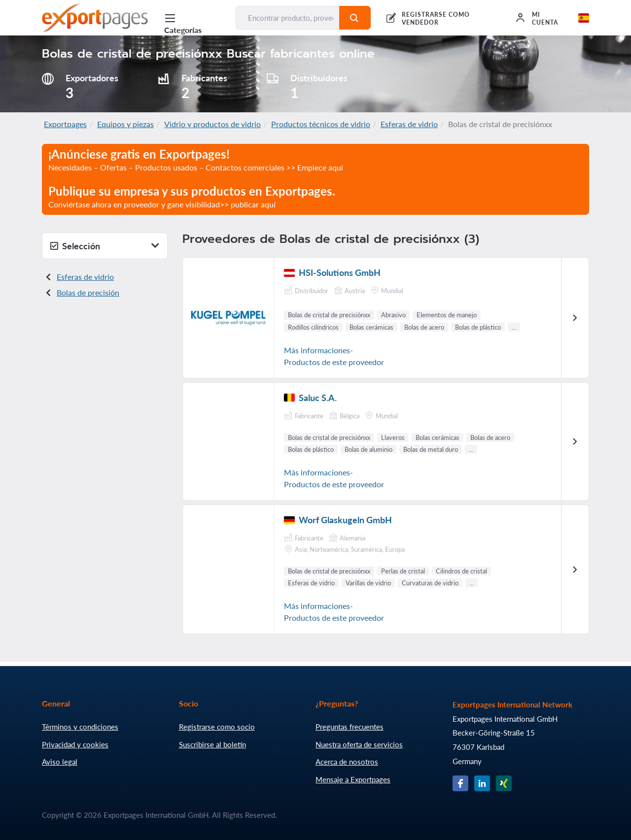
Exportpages (65, 124)
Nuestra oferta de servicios (359, 744)
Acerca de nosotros (347, 762)
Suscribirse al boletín (212, 744)
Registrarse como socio (217, 727)
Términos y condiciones (80, 727)
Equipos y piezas (125, 124)
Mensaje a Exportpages (353, 779)
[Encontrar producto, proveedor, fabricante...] (287, 18)
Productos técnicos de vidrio (321, 124)
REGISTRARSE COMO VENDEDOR (436, 18)
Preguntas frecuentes (350, 727)
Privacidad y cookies (75, 744)
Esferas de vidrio (409, 124)
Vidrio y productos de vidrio (212, 124)
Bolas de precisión (88, 292)
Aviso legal (60, 762)
